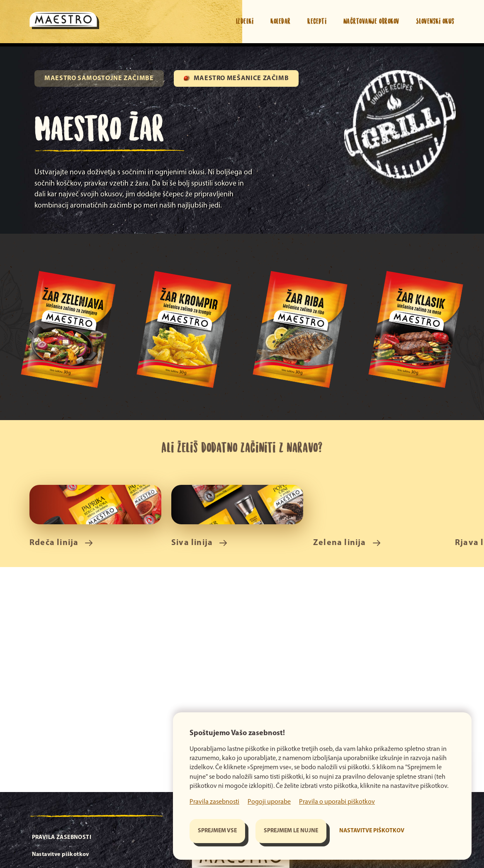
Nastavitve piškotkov (372, 831)
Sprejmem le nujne (291, 831)
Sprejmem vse (217, 831)
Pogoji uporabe (269, 802)
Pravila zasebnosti (214, 802)
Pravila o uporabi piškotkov (337, 802)
